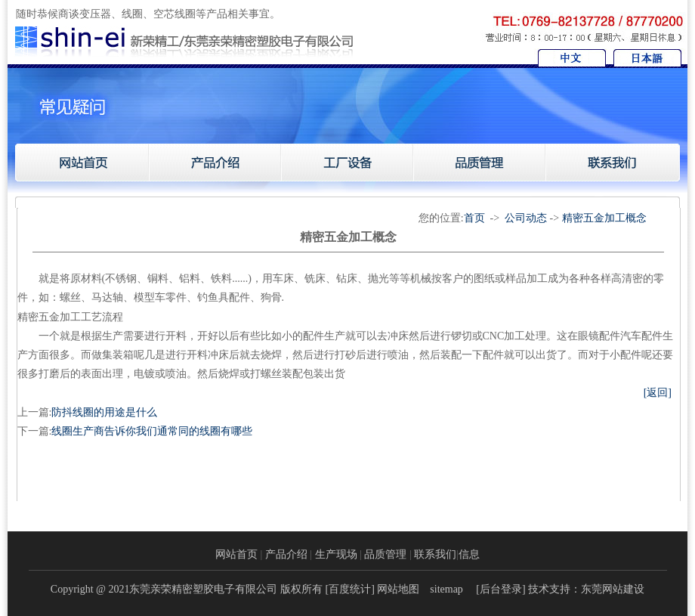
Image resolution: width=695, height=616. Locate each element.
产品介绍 (286, 554)
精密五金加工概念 (604, 218)
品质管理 (385, 554)
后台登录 (501, 589)
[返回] (658, 393)
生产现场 (336, 554)
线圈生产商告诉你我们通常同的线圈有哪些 (152, 431)
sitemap (446, 589)
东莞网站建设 (613, 589)
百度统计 (350, 589)
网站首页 (236, 554)
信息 (469, 554)
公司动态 (526, 218)
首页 (474, 218)
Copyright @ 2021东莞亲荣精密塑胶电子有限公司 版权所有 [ (190, 589)
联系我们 (435, 554)
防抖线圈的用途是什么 (104, 412)
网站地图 (398, 589)
